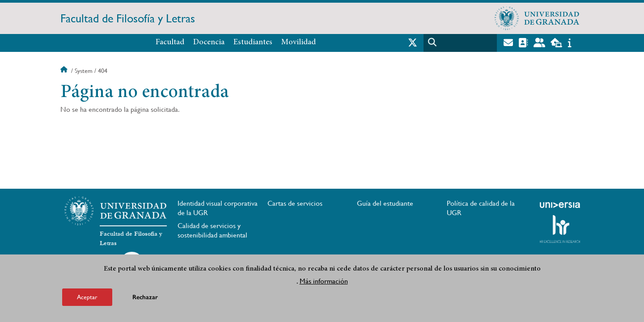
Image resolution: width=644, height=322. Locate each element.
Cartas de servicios (295, 203)
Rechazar (145, 297)
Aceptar (87, 297)
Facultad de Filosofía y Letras (128, 18)
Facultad (170, 42)
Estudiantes (253, 42)
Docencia (209, 42)
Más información (324, 281)
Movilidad (299, 42)
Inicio (65, 71)
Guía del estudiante (385, 203)
